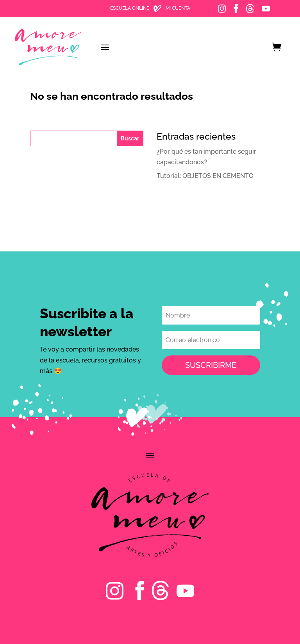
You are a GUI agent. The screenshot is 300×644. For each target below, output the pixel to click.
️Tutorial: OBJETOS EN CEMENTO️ (205, 176)
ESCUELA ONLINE (130, 8)
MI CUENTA (178, 8)
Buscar (130, 138)
